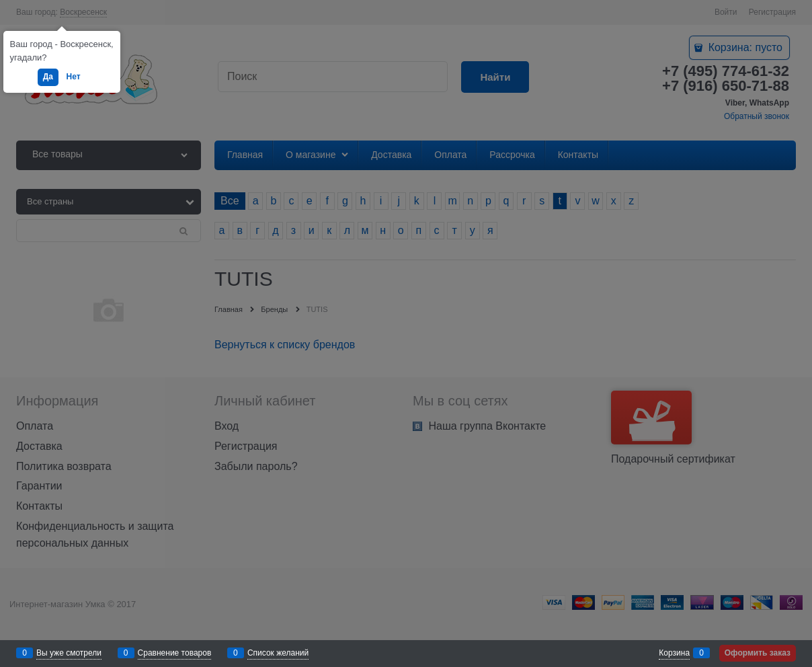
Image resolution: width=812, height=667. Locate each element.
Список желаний (278, 653)
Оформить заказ (758, 653)
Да (48, 77)
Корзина (674, 653)
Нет (74, 77)
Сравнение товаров (175, 653)
